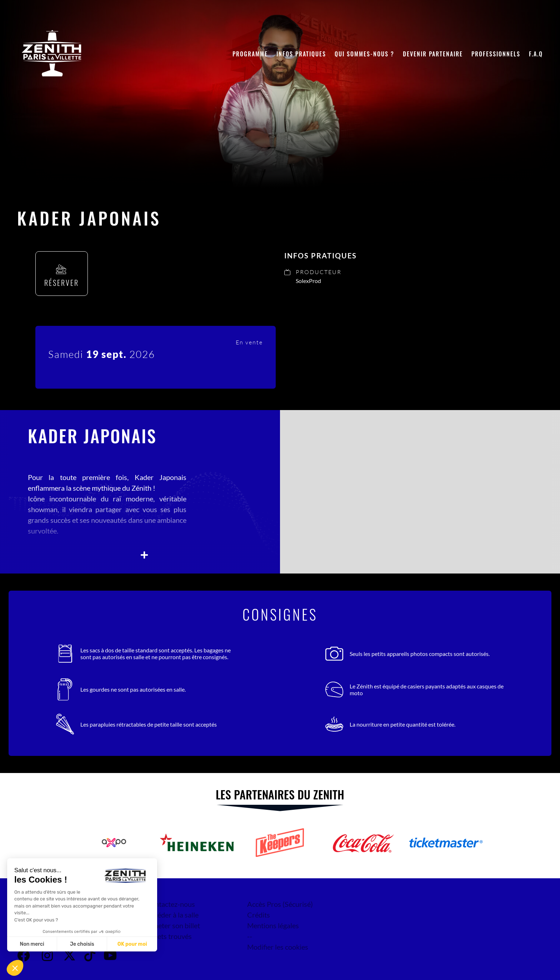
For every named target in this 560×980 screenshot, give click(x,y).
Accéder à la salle (172, 915)
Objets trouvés (169, 936)
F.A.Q (536, 54)
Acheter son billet (173, 925)
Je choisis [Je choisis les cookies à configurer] (82, 944)
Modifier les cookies (278, 947)
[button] (15, 968)
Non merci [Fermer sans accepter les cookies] (32, 944)
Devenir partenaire (433, 54)
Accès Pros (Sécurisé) (280, 904)
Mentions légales (273, 925)
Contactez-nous (171, 904)
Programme (250, 54)
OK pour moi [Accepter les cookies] (132, 944)
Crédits (259, 915)
